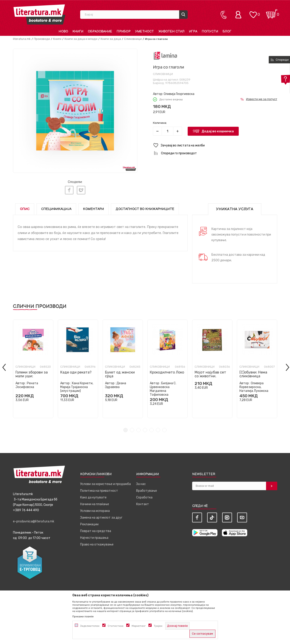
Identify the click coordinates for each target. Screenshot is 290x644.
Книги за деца (111, 39)
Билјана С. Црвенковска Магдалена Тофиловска (163, 388)
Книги (57, 39)
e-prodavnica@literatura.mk (34, 520)
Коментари (93, 208)
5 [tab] (151, 429)
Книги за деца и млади (81, 39)
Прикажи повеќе (83, 616)
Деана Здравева (116, 384)
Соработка (144, 496)
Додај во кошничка (218, 131)
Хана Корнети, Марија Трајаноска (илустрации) (77, 386)
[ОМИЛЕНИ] (253, 12)
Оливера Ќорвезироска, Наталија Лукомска (254, 386)
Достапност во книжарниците (145, 208)
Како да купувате (93, 496)
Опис (25, 208)
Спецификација (56, 208)
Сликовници (133, 39)
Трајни (158, 626)
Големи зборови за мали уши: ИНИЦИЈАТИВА (32, 375)
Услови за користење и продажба (105, 483)
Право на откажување (97, 543)
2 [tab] (132, 429)
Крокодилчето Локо (167, 371)
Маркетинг (139, 626)
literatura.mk (22, 39)
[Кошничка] (272, 12)
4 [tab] (145, 429)
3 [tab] (139, 429)
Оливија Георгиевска (179, 94)
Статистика (116, 626)
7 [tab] (164, 429)
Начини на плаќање (95, 503)
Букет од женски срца (120, 373)
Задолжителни (90, 626)
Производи (42, 39)
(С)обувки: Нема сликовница (253, 373)
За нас (141, 483)
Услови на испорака (95, 510)
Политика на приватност (99, 490)
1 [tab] (126, 429)
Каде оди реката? (76, 371)
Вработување (147, 490)
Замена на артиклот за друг (101, 516)
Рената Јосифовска (27, 384)
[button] (215, 145)
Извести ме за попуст (262, 99)
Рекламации (89, 523)
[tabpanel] (33, 368)
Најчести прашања (94, 537)
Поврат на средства (96, 530)
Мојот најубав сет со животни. (210, 373)
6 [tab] (158, 429)
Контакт (143, 503)
